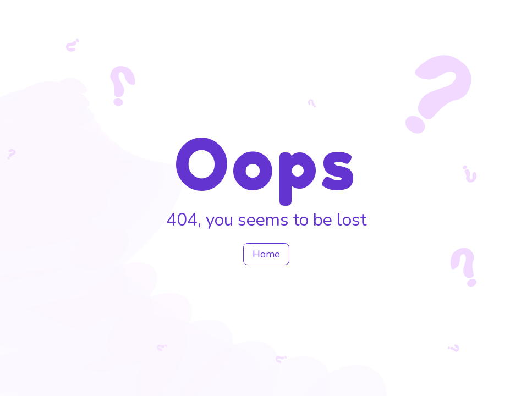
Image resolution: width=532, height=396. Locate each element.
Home (266, 254)
